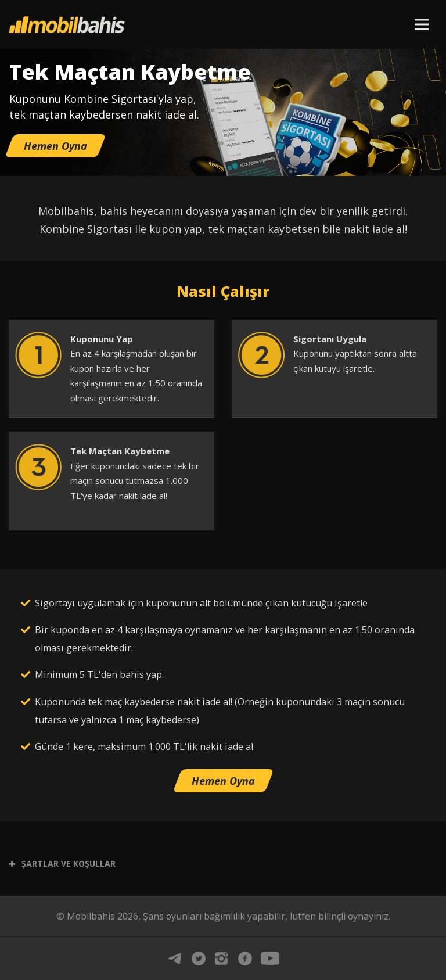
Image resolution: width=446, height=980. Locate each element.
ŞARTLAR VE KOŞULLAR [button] (62, 864)
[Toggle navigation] (421, 24)
